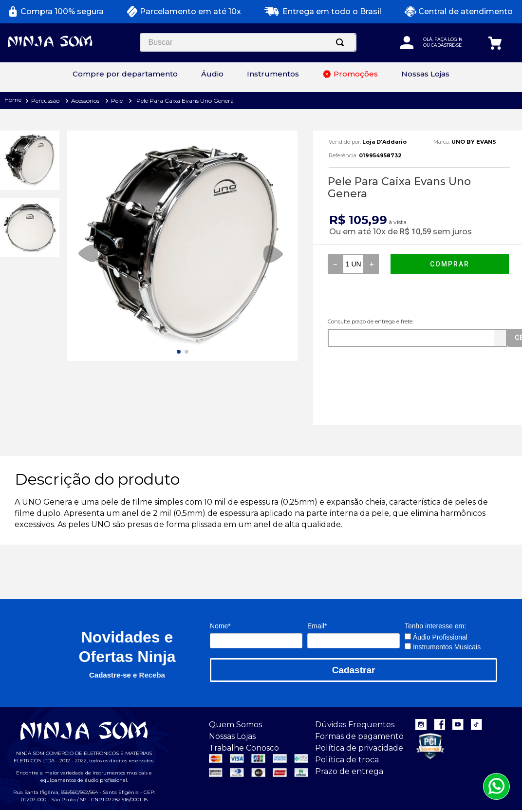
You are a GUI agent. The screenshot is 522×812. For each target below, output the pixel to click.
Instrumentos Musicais (443, 632)
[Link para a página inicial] (12, 85)
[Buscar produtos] (202, 56)
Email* (317, 611)
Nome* (220, 611)
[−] (335, 249)
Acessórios (85, 85)
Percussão (45, 85)
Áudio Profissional (436, 622)
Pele (117, 85)
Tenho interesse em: (435, 611)
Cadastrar (354, 655)
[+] (372, 249)
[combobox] (108, 56)
